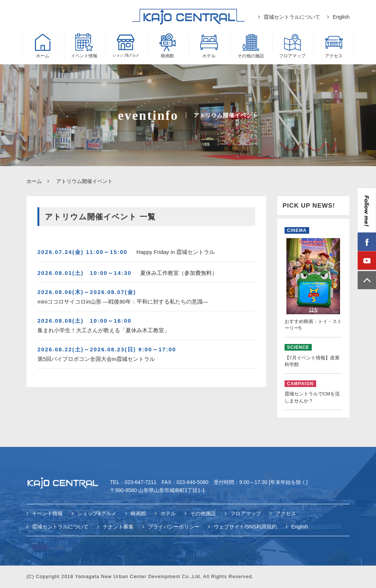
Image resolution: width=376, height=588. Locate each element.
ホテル (168, 514)
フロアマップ (246, 514)
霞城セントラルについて (292, 17)
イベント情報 (47, 514)
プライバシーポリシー (174, 527)
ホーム (34, 181)
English (341, 17)
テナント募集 (118, 527)
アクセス (286, 514)
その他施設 (203, 514)
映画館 (138, 514)
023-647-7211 (140, 483)
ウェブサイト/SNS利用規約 (245, 527)
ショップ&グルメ (97, 514)
